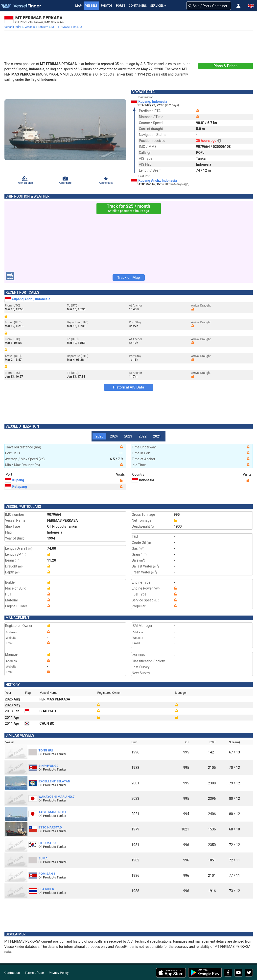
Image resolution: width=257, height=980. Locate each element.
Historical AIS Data (128, 387)
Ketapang (16, 487)
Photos (107, 6)
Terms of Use (34, 973)
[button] (238, 6)
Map (78, 6)
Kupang (15, 480)
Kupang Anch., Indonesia (158, 181)
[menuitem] (13, 27)
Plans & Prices (225, 66)
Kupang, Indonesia (153, 102)
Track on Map (128, 278)
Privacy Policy (59, 973)
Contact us (12, 973)
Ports (121, 6)
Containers (138, 6)
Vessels (92, 6)
